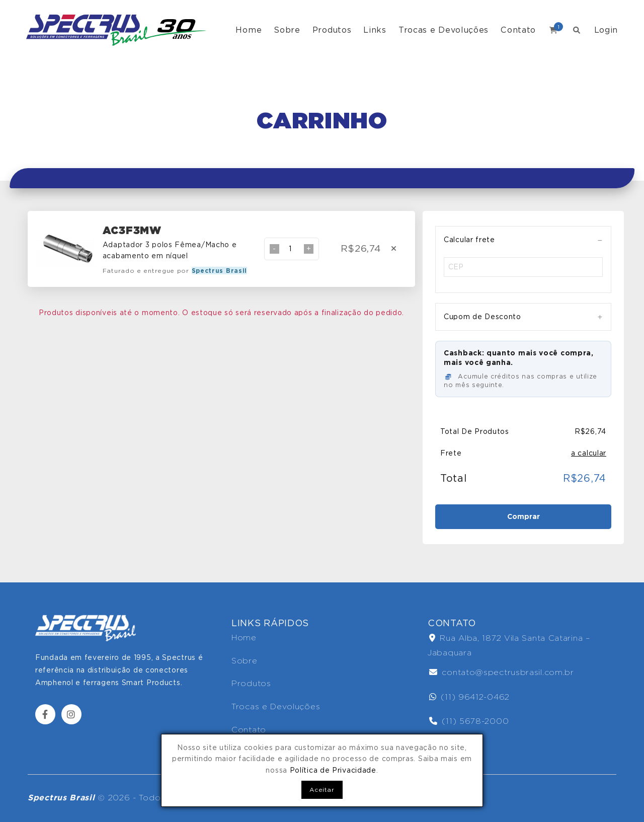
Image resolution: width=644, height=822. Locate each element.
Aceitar (322, 790)
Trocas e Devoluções (444, 30)
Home (249, 30)
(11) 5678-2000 (469, 721)
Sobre (287, 30)
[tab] (523, 240)
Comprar (524, 516)
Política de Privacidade (333, 770)
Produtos (332, 30)
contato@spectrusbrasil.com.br (502, 672)
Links (375, 30)
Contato (518, 30)
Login (606, 30)
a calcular (589, 453)
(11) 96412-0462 (469, 697)
